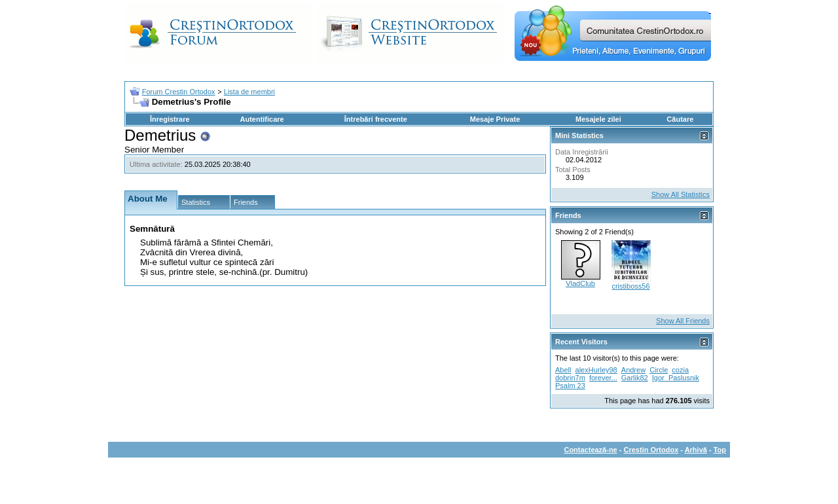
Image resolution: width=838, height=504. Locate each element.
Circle (659, 370)
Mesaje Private (495, 119)
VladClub (580, 283)
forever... (603, 378)
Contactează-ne (590, 450)
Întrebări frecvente (376, 119)
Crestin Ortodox (651, 450)
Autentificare (262, 119)
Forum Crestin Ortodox (179, 92)
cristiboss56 (630, 286)
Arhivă (696, 450)
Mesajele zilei (598, 119)
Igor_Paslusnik (676, 378)
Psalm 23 (570, 386)
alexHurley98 (596, 370)
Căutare (680, 119)
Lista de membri (249, 92)
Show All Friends (683, 321)
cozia (680, 370)
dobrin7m (570, 378)
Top (720, 450)
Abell (563, 370)
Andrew (633, 370)
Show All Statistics (681, 194)
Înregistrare (170, 119)
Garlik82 (635, 378)
